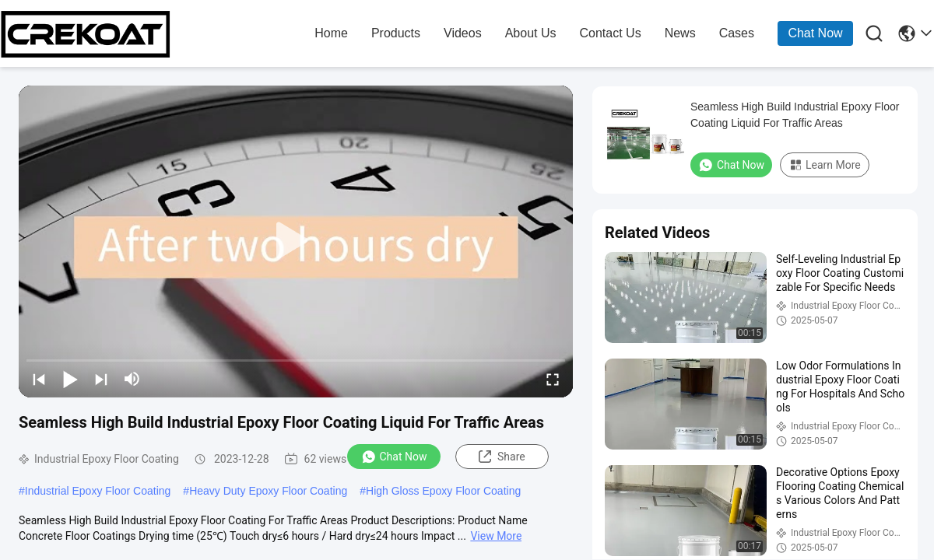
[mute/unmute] (132, 379)
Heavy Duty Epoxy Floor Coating (268, 491)
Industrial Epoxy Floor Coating (98, 491)
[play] (296, 241)
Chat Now (815, 33)
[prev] (39, 379)
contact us (610, 33)
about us (531, 33)
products (396, 33)
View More (496, 536)
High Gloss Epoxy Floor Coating (443, 491)
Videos (463, 33)
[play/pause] (70, 379)
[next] (101, 379)
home (331, 33)
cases (737, 33)
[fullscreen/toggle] (553, 379)
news (680, 33)
